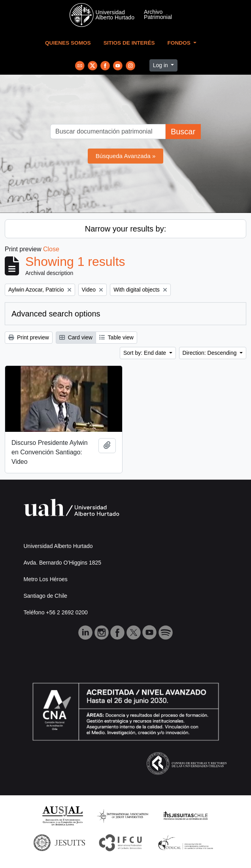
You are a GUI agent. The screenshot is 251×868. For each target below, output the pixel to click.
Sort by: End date (145, 353)
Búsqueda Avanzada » (126, 156)
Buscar (183, 132)
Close (51, 249)
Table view (116, 337)
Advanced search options (56, 314)
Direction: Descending (210, 353)
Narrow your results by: (126, 229)
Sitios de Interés (129, 43)
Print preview (29, 337)
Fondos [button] (180, 43)
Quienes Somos (68, 43)
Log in (161, 65)
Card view (76, 337)
